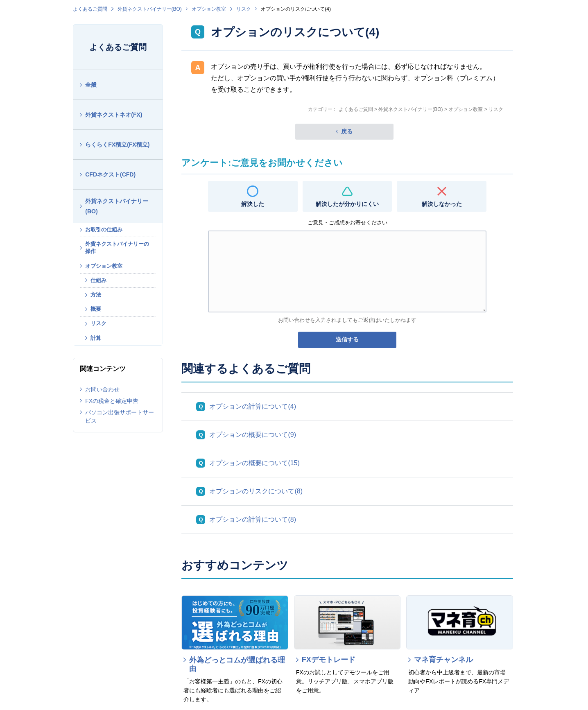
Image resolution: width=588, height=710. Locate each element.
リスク (244, 9)
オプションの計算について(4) (253, 406)
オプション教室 (209, 9)
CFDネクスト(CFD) (110, 174)
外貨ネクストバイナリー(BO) (150, 9)
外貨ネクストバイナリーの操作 (117, 248)
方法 (96, 295)
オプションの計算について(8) (253, 519)
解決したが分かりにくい (347, 204)
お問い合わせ (102, 389)
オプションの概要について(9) (253, 435)
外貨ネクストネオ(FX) (114, 115)
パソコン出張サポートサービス (120, 416)
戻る (347, 131)
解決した (253, 204)
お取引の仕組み (104, 230)
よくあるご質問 (90, 9)
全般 (91, 85)
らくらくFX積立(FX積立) (117, 145)
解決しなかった (442, 204)
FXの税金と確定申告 (112, 401)
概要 (96, 309)
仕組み (98, 280)
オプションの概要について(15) (254, 463)
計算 (96, 338)
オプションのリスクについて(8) (256, 491)
